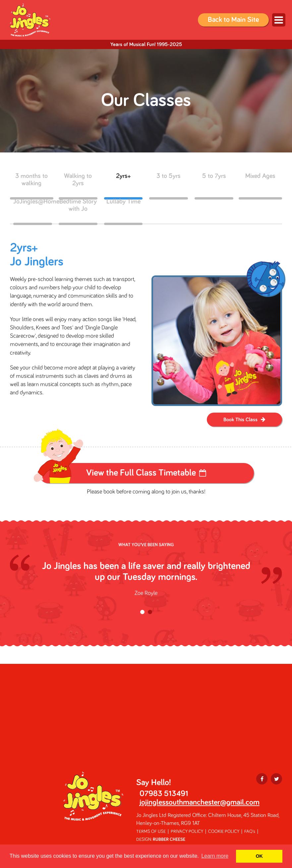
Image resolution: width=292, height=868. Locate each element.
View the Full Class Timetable (141, 473)
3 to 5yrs (169, 185)
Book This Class (240, 420)
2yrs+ (123, 185)
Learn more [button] (215, 856)
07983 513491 (164, 794)
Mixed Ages (260, 185)
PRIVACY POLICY (187, 832)
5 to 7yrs (214, 185)
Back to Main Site (233, 20)
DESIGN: (161, 839)
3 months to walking (32, 185)
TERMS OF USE (151, 832)
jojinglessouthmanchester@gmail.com (200, 802)
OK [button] (259, 856)
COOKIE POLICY (224, 832)
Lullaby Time (123, 211)
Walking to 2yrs (78, 185)
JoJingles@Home (33, 211)
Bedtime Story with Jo (78, 211)
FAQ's (250, 832)
